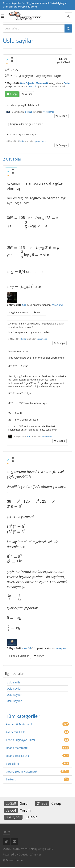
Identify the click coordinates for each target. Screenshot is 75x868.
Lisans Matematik (17, 748)
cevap (13, 94)
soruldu (33, 87)
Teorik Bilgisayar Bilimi (20, 740)
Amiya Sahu (46, 849)
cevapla (63, 116)
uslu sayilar (14, 682)
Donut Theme (12, 849)
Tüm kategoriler (23, 716)
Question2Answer (30, 854)
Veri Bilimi (12, 764)
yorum (28, 94)
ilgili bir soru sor (20, 312)
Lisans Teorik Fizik (17, 756)
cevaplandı (57, 305)
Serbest (11, 779)
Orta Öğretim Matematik (34, 83)
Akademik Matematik (19, 724)
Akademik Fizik (15, 732)
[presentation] (8, 70)
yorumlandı (49, 112)
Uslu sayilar (14, 689)
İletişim (6, 832)
